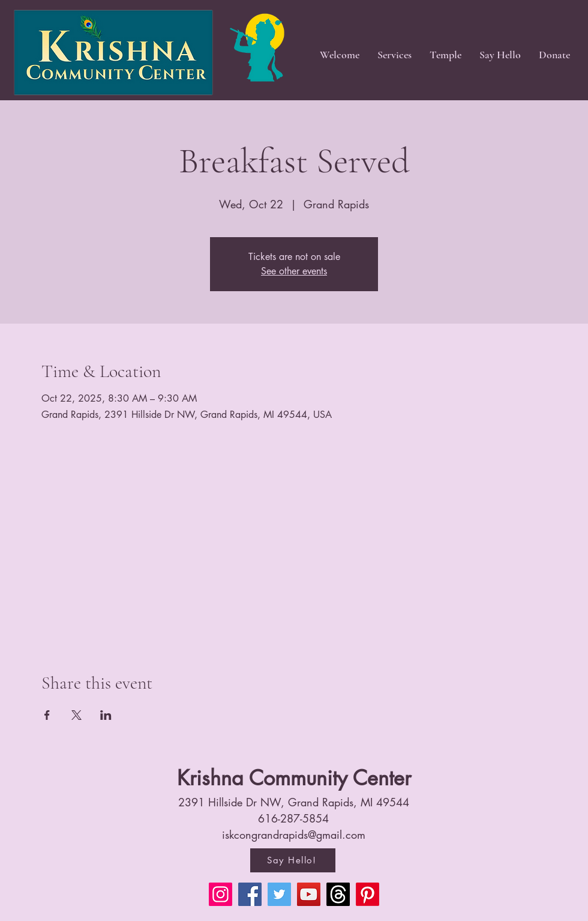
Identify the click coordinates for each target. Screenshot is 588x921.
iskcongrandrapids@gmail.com (294, 835)
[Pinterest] (367, 894)
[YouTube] (309, 894)
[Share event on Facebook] (47, 715)
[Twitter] (279, 894)
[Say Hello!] (293, 860)
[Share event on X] (76, 715)
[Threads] (338, 894)
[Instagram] (220, 894)
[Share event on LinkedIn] (106, 715)
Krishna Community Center (294, 778)
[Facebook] (250, 894)
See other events (294, 271)
